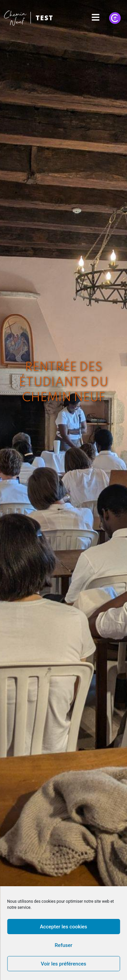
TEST (44, 18)
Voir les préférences (64, 964)
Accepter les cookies (64, 927)
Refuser (63, 945)
